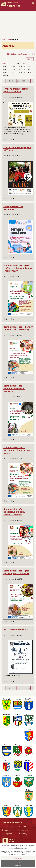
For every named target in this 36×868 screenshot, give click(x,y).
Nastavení (18, 866)
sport (6, 76)
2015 (24, 64)
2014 (17, 64)
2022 (20, 70)
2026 (20, 73)
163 (29, 81)
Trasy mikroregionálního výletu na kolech (17, 90)
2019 (28, 67)
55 (18, 81)
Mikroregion (6, 39)
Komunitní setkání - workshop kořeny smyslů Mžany (17, 450)
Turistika (24, 826)
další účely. (24, 849)
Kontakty (24, 834)
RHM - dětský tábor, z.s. (16, 630)
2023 (28, 70)
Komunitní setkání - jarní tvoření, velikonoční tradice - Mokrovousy (18, 268)
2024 (6, 73)
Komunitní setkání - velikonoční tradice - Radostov (14, 388)
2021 (13, 70)
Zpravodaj (24, 830)
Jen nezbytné (18, 862)
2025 (13, 73)
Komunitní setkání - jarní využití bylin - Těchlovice (17, 572)
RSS (30, 59)
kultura (29, 73)
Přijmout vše (18, 858)
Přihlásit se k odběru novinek (20, 54)
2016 (6, 67)
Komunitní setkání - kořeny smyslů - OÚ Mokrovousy (18, 328)
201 (10, 64)
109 (24, 81)
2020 (6, 70)
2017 (13, 67)
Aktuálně (7, 830)
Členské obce (9, 826)
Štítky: (4, 64)
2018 (20, 67)
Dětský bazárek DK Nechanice (13, 208)
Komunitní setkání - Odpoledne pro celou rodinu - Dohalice (14, 512)
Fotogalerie (8, 834)
